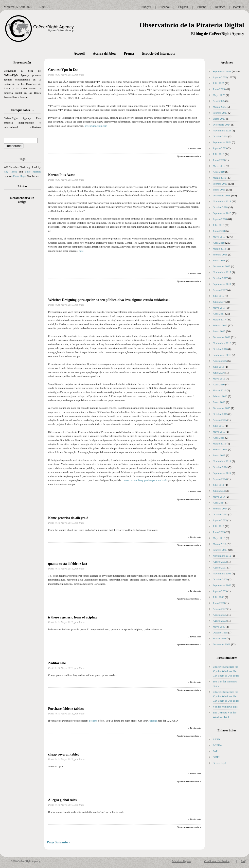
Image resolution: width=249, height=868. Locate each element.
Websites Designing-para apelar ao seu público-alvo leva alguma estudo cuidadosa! (109, 300)
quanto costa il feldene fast (68, 564)
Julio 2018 (218, 225)
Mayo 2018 (219, 237)
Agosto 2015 (220, 420)
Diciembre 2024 (222, 125)
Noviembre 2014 (222, 461)
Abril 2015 (219, 438)
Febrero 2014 (220, 508)
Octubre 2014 (220, 467)
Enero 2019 (219, 189)
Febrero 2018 (220, 254)
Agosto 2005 (220, 615)
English (183, 7)
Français (146, 7)
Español (165, 7)
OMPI (216, 757)
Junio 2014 (219, 491)
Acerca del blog (104, 54)
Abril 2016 (219, 384)
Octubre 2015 (220, 414)
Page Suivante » (59, 842)
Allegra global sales (62, 800)
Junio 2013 (219, 532)
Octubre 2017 (220, 278)
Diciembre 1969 (222, 644)
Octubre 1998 (220, 632)
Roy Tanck (10, 172)
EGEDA (217, 745)
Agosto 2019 (220, 148)
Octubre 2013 (220, 514)
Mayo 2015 (219, 432)
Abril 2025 (219, 101)
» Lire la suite (195, 148)
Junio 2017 (219, 302)
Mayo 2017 (219, 308)
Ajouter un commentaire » (189, 156)
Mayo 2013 (219, 538)
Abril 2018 (219, 243)
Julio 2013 (218, 526)
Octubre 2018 (220, 207)
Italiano (202, 7)
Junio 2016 (219, 373)
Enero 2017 (219, 331)
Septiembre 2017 (222, 284)
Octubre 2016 (220, 349)
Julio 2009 (218, 597)
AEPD (216, 739)
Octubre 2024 (220, 136)
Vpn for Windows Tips (225, 707)
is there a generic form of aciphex (73, 617)
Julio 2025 (218, 83)
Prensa (129, 54)
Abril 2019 (219, 172)
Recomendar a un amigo (22, 200)
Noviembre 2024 (222, 130)
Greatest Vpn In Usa (63, 70)
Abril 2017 (219, 314)
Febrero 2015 (220, 449)
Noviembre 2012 (222, 556)
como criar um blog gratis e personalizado (145, 480)
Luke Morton (33, 172)
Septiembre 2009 (222, 585)
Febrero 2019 (220, 184)
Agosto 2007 (220, 609)
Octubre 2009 (220, 579)
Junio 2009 (219, 603)
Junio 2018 (219, 231)
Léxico (22, 186)
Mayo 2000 (219, 627)
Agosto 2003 (220, 621)
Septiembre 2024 (222, 142)
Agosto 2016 (220, 361)
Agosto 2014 (220, 479)
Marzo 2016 (219, 390)
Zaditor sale (57, 663)
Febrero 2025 (220, 113)
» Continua (36, 127)
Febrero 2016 (220, 396)
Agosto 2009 (220, 591)
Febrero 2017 (220, 325)
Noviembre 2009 (222, 573)
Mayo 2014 (219, 497)
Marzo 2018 (219, 249)
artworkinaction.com (96, 126)
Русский (239, 7)
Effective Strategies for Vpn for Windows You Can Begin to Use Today (226, 671)
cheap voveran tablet (63, 754)
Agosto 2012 (220, 562)
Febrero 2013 (220, 550)
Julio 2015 (218, 426)
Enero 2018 (219, 260)
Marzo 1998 (219, 638)
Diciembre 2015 (222, 408)
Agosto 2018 (220, 219)
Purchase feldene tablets (66, 709)
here (81, 251)
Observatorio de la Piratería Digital (192, 25)
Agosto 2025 (220, 77)
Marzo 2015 (219, 443)
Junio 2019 (219, 160)
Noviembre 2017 (222, 272)
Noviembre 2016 (222, 343)
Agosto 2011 (220, 568)
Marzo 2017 (219, 319)
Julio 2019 (218, 154)
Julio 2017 (218, 296)
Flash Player (20, 176)
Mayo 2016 (219, 379)
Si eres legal (219, 763)
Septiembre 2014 (222, 473)
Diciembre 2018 (222, 195)
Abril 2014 (219, 503)
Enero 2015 (219, 455)
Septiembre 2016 (222, 355)
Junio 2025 (219, 89)
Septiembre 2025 (222, 71)
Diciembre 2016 (222, 337)
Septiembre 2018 (222, 213)
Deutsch (220, 7)
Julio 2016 (218, 367)
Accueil (79, 54)
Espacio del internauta (159, 54)
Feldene (93, 721)
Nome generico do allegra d (68, 518)
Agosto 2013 (220, 520)
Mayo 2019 (219, 166)
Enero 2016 (219, 402)
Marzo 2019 (219, 178)
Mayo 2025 (219, 95)
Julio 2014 (218, 485)
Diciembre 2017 (222, 266)
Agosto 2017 (220, 290)
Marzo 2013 (219, 544)
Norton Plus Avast (61, 175)
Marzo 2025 (219, 107)
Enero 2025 (219, 119)
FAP (215, 751)
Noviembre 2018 (222, 201)
